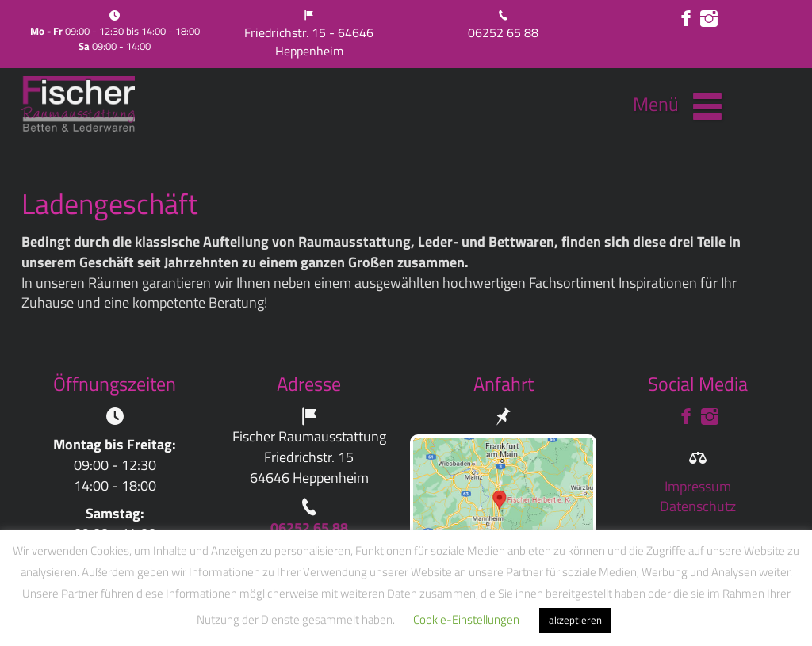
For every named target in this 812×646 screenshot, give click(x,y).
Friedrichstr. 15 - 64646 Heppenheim (309, 42)
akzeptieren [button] (575, 620)
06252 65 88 (503, 32)
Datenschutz (698, 506)
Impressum (698, 486)
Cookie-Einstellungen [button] (466, 619)
